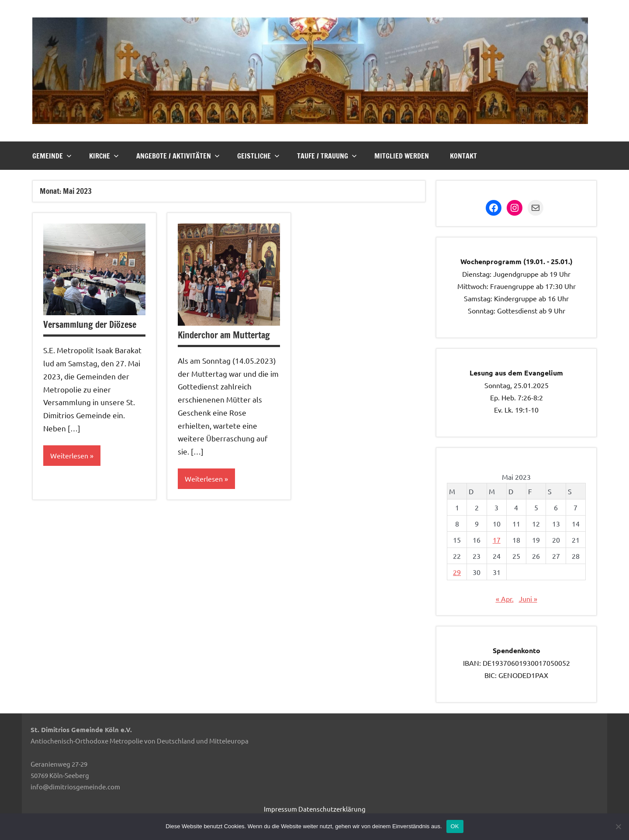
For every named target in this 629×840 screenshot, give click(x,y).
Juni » (528, 599)
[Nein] (618, 826)
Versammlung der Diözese (90, 325)
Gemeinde (52, 156)
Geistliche (258, 156)
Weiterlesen (69, 455)
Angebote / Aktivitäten (178, 156)
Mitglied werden (402, 156)
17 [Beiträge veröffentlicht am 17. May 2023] (497, 540)
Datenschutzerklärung (332, 809)
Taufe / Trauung (327, 156)
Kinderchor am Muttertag (224, 335)
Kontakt (463, 156)
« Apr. (505, 599)
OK (455, 826)
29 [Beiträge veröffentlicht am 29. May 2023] (457, 572)
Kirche (104, 156)
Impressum (280, 809)
